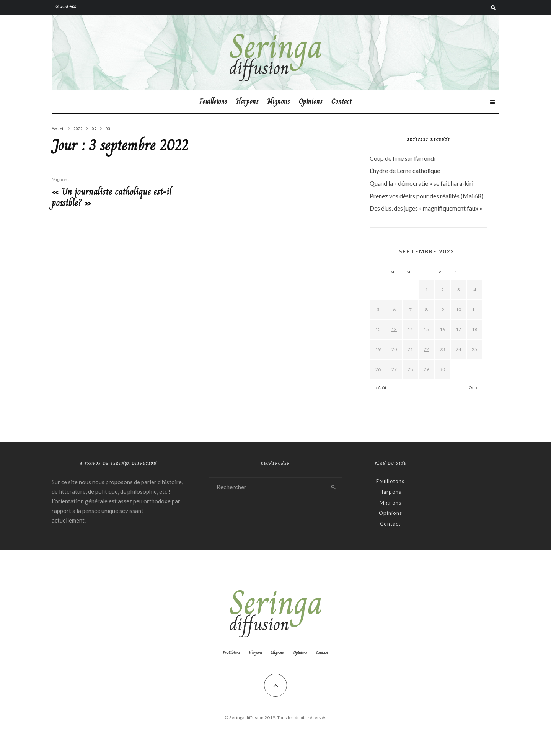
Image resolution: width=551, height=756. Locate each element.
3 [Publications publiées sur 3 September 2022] (459, 290)
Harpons (247, 101)
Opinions (311, 101)
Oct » (473, 387)
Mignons (279, 101)
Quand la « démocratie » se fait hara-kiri (421, 183)
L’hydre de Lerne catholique (405, 171)
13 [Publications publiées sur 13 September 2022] (394, 329)
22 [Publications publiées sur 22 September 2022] (426, 349)
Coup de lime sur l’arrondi (403, 158)
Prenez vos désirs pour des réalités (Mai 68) (426, 196)
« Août (381, 387)
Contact (342, 101)
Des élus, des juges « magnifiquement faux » (426, 208)
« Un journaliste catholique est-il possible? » (112, 198)
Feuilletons (213, 101)
